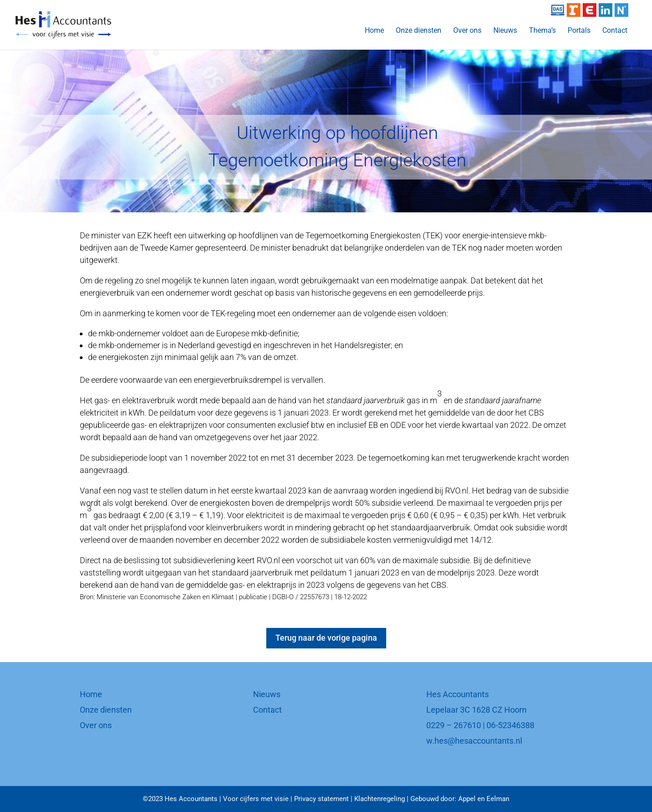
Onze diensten (419, 31)
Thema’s (542, 31)
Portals (579, 31)
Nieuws (505, 31)
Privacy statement (321, 799)
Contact (615, 31)
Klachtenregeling (380, 799)
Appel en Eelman (484, 799)
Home (374, 31)
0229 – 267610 (454, 725)
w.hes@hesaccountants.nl (474, 741)
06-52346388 (510, 725)
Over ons (467, 31)
